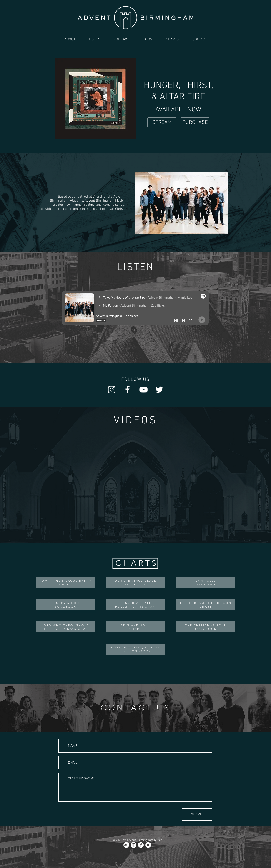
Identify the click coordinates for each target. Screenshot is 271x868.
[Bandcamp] (126, 845)
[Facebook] (128, 390)
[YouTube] (143, 390)
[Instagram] (112, 390)
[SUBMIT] (197, 814)
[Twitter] (159, 390)
